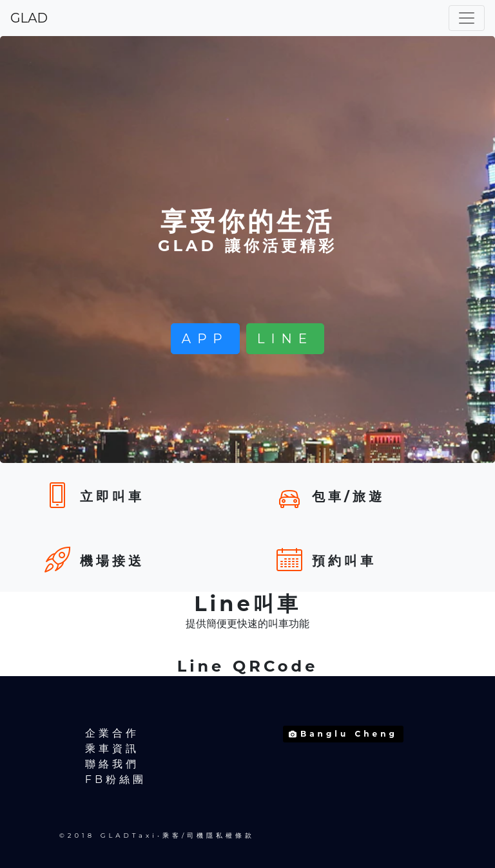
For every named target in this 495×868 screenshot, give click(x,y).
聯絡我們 (112, 764)
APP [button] (205, 339)
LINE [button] (285, 339)
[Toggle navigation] (467, 18)
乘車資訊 (112, 749)
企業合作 (112, 733)
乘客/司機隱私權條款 (209, 835)
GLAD (29, 18)
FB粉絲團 (116, 779)
